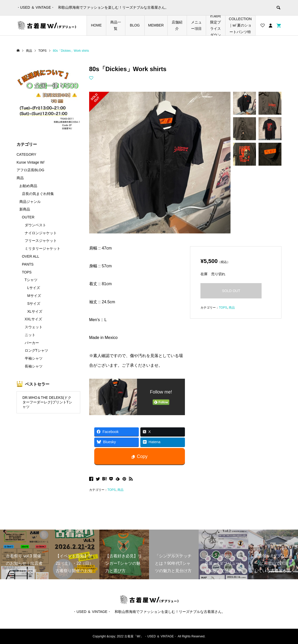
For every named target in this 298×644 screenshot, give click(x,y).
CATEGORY (26, 154)
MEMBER (156, 25)
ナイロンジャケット (41, 233)
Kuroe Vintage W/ (30, 162)
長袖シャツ (34, 366)
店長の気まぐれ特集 (38, 194)
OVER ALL (31, 256)
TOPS (112, 490)
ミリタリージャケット (43, 248)
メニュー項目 (196, 25)
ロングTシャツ (37, 350)
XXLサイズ (33, 319)
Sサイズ (34, 304)
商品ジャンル (30, 202)
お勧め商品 (28, 186)
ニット (30, 335)
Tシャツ (31, 280)
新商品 (25, 209)
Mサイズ (34, 296)
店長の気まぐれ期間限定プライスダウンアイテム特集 (215, 25)
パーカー (32, 343)
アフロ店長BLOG (30, 170)
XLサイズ (35, 311)
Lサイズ (34, 288)
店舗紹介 (177, 25)
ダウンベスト (35, 225)
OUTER (28, 217)
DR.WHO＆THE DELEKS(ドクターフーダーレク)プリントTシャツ (47, 402)
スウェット (34, 327)
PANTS (28, 264)
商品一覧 (116, 25)
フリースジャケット (41, 241)
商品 (120, 490)
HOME (96, 25)
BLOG (135, 25)
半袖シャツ (34, 358)
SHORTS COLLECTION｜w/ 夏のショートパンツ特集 (240, 25)
